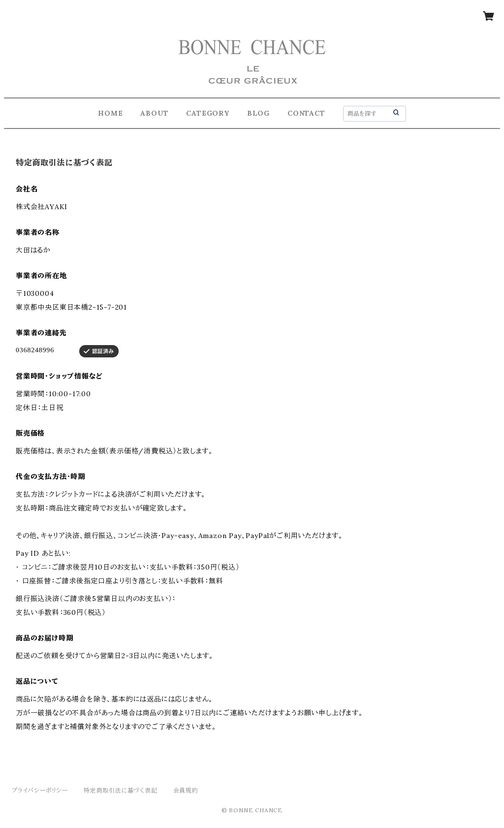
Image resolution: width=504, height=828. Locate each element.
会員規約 (186, 790)
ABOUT (154, 113)
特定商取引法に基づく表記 (121, 790)
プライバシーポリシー (40, 790)
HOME (110, 113)
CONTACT (306, 113)
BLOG (258, 113)
